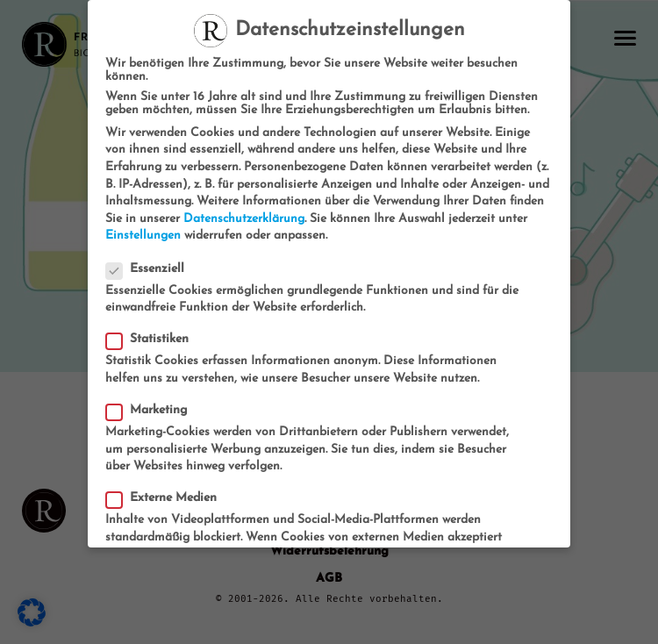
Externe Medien (167, 498)
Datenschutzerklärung (244, 219)
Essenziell (150, 269)
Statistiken (153, 339)
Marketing (152, 410)
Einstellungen (143, 236)
